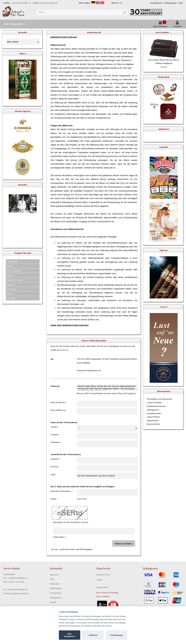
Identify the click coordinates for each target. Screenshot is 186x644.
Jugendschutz (152, 420)
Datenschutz (55, 584)
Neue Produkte (162, 32)
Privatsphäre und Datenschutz (159, 399)
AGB (180, 3)
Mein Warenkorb (160, 25)
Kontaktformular (154, 413)
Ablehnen (93, 635)
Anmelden (177, 25)
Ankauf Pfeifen (153, 417)
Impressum (54, 575)
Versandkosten (156, 3)
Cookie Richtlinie (154, 403)
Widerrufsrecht (56, 588)
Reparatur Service (103, 575)
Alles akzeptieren (69, 635)
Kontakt (53, 602)
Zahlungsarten (170, 3)
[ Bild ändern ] (59, 537)
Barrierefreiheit (153, 424)
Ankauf (99, 580)
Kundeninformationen (156, 406)
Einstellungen (117, 635)
